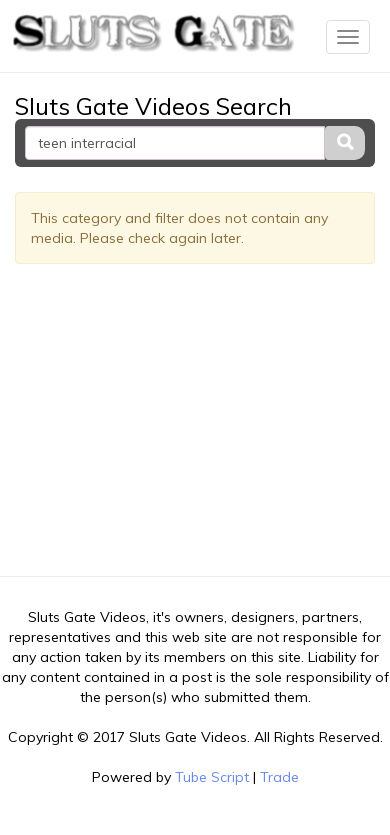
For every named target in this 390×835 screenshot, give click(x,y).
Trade (279, 777)
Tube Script (212, 777)
